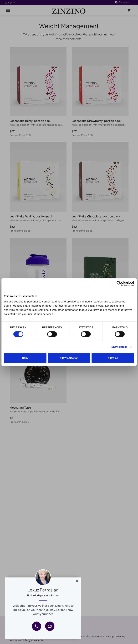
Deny (25, 358)
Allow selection (69, 358)
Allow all (113, 358)
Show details (119, 347)
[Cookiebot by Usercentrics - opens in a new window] (119, 283)
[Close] (77, 580)
